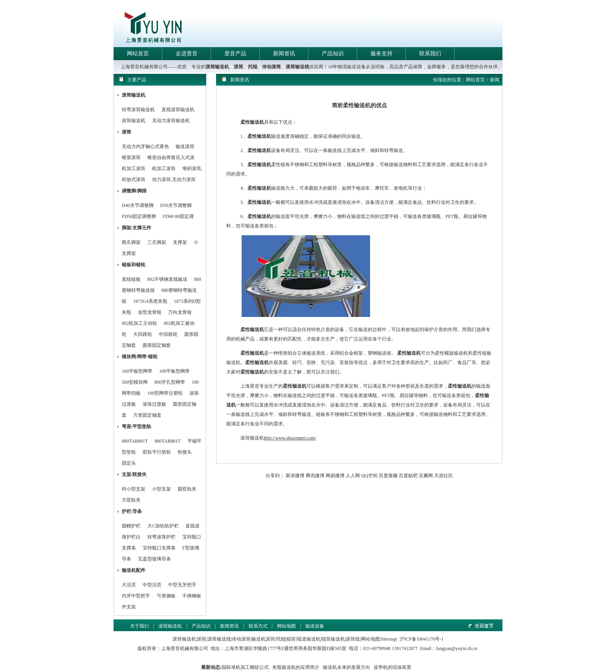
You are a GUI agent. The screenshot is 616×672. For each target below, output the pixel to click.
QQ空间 (369, 476)
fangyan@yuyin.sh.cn (457, 648)
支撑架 (180, 242)
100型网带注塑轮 (165, 393)
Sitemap (388, 639)
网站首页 (138, 54)
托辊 (253, 67)
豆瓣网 (426, 476)
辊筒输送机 (333, 639)
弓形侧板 (166, 596)
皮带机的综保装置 (392, 667)
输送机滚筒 (263, 639)
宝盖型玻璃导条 (154, 559)
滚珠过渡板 (154, 404)
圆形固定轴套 (157, 345)
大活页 (129, 585)
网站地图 (286, 626)
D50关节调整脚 (176, 205)
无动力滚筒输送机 (171, 121)
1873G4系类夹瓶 (150, 301)
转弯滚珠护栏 (161, 537)
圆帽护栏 (131, 526)
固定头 (129, 463)
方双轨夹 (131, 500)
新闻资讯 (284, 54)
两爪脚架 (131, 242)
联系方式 (258, 626)
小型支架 (161, 489)
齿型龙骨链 (150, 312)
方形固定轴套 (147, 415)
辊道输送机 (309, 639)
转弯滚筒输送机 (139, 110)
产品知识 (333, 54)
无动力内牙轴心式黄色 (145, 146)
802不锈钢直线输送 (167, 279)
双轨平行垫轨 (157, 452)
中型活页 (152, 585)
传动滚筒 (271, 67)
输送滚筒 (185, 146)
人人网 (353, 476)
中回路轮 (168, 334)
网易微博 (335, 476)
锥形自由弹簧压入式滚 (171, 157)
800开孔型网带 (170, 382)
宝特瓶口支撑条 (159, 548)
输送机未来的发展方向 (346, 667)
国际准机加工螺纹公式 (245, 667)
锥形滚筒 (131, 157)
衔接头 (185, 452)
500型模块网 (135, 382)
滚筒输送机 (217, 67)
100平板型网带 (137, 371)
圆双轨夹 (187, 489)
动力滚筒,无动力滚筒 (174, 179)
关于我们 (139, 626)
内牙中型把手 (136, 596)
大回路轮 (143, 334)
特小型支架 (134, 489)
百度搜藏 (388, 476)
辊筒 (291, 639)
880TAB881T (135, 441)
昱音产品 (235, 54)
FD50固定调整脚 (139, 216)
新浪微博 (295, 476)
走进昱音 (187, 54)
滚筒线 (353, 639)
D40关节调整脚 (138, 205)
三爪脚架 (157, 242)
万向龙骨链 (180, 312)
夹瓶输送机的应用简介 (296, 667)
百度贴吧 (408, 476)
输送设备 (315, 626)
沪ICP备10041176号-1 (422, 639)
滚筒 (238, 67)
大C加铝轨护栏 (163, 526)
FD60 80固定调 (178, 216)
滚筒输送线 (297, 67)
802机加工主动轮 (139, 323)
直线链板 (131, 279)
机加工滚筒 (134, 168)
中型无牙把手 (182, 585)
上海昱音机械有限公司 (185, 648)
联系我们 (430, 54)
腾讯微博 (315, 476)
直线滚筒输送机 (178, 110)
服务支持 (381, 54)
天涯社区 (444, 476)
